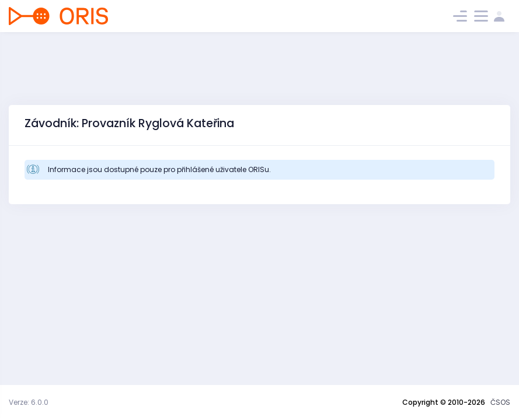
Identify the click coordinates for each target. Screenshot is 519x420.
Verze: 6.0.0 (29, 402)
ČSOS (500, 402)
